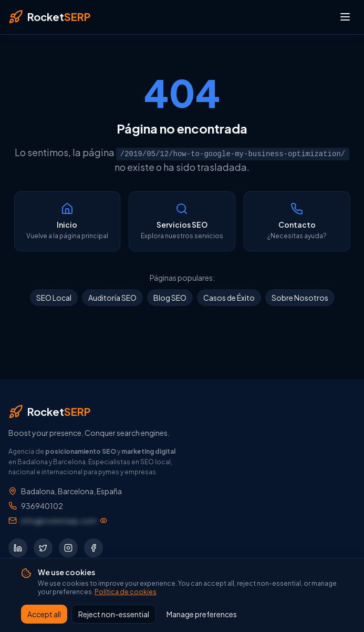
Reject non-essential (114, 614)
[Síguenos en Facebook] (93, 548)
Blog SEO (170, 298)
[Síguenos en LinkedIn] (18, 548)
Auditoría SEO (112, 298)
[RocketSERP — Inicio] (49, 17)
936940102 (42, 506)
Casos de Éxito (229, 298)
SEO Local (54, 298)
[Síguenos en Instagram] (68, 548)
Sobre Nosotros (300, 298)
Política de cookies (126, 592)
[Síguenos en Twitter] (43, 548)
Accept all (44, 614)
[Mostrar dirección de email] (64, 521)
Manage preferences (202, 614)
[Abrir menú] (345, 17)
